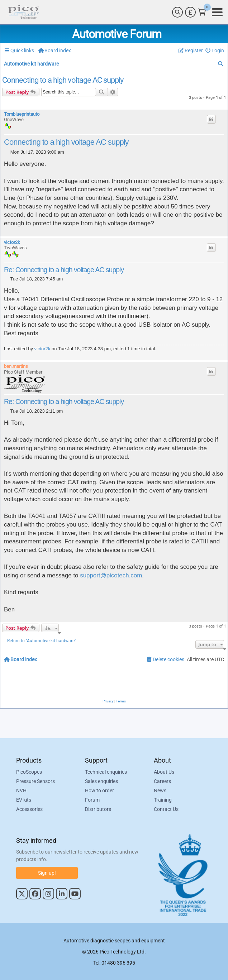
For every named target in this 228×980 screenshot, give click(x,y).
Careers (162, 781)
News (160, 791)
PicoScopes (29, 772)
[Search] (177, 12)
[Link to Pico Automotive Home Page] (23, 12)
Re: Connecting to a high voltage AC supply (64, 270)
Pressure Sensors (35, 781)
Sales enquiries (101, 781)
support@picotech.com (111, 575)
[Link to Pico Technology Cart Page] (202, 12)
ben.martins (16, 366)
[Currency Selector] (190, 12)
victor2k (12, 242)
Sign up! (47, 873)
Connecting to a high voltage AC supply (63, 80)
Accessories (29, 809)
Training (163, 800)
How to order (99, 791)
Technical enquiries (106, 772)
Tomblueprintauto (22, 114)
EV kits (24, 800)
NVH (21, 791)
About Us (164, 772)
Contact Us (166, 809)
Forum (92, 800)
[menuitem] (215, 51)
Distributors (98, 809)
